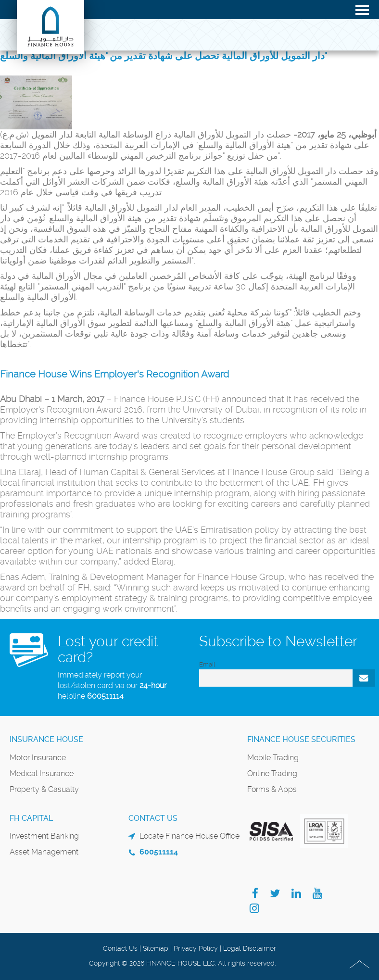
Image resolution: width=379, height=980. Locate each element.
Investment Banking (44, 836)
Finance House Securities (301, 739)
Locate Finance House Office (189, 836)
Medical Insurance (42, 773)
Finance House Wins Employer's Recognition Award (114, 374)
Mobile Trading (273, 758)
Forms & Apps (272, 789)
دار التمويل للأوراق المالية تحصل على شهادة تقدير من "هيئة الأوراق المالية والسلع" (164, 56)
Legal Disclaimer (250, 948)
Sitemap (156, 948)
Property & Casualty (44, 789)
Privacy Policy (196, 948)
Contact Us (120, 948)
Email (207, 664)
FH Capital (31, 818)
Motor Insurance (38, 758)
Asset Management (44, 852)
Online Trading (272, 773)
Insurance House (46, 739)
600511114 (105, 696)
